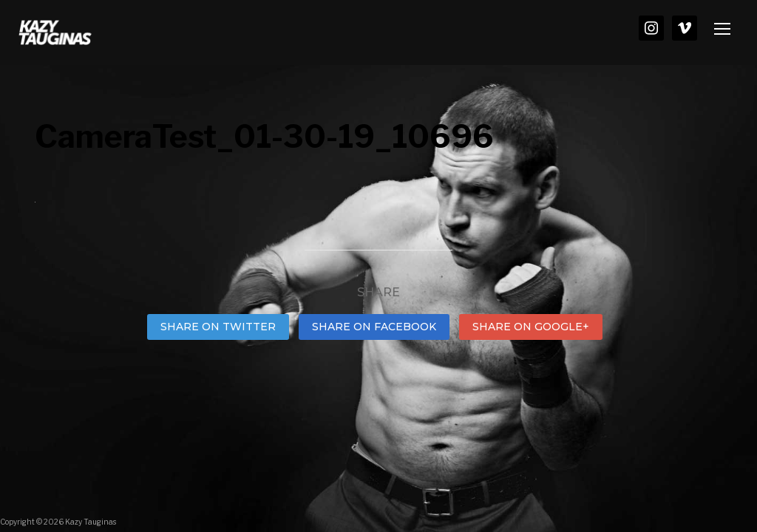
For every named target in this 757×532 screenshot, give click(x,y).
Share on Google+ (531, 327)
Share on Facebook (374, 327)
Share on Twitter (218, 327)
